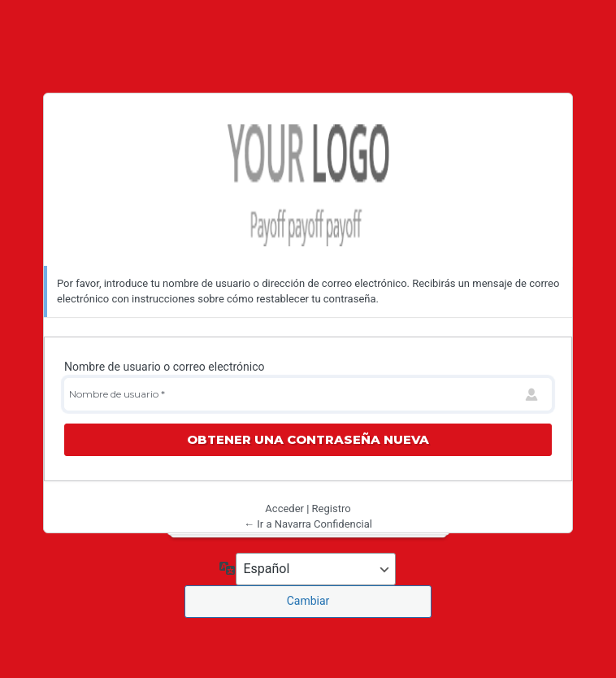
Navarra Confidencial (308, 185)
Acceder (284, 509)
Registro (332, 509)
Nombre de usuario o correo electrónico (165, 367)
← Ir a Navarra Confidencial (308, 524)
